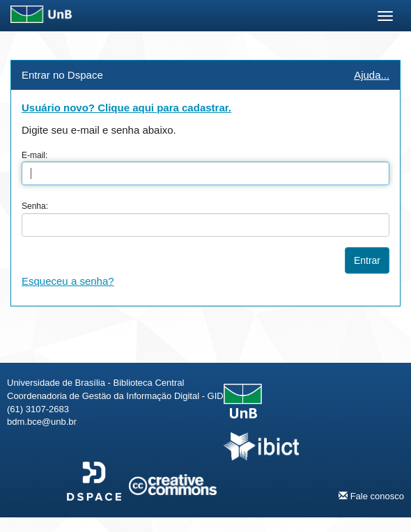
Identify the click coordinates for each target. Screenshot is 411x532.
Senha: (35, 206)
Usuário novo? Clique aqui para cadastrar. (126, 108)
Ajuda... (372, 75)
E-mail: (34, 155)
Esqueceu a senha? (68, 281)
